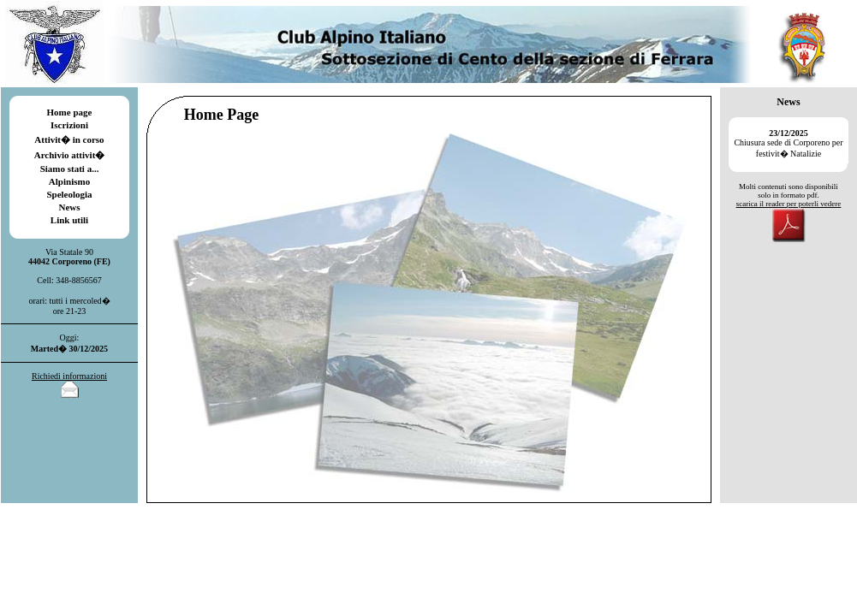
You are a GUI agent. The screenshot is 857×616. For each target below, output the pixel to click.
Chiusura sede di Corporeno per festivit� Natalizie (788, 143)
